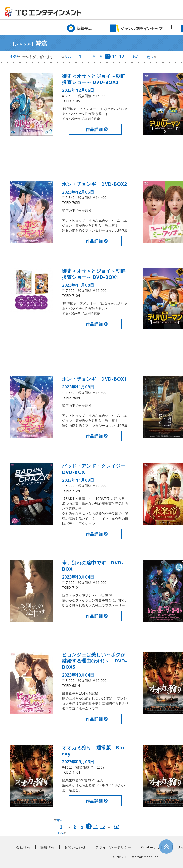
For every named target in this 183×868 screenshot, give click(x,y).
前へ (68, 57)
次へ (151, 57)
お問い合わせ (75, 847)
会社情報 (23, 847)
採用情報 (47, 847)
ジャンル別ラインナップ (141, 29)
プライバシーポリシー (113, 847)
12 (122, 56)
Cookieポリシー (154, 847)
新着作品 (84, 29)
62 (135, 56)
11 (115, 56)
